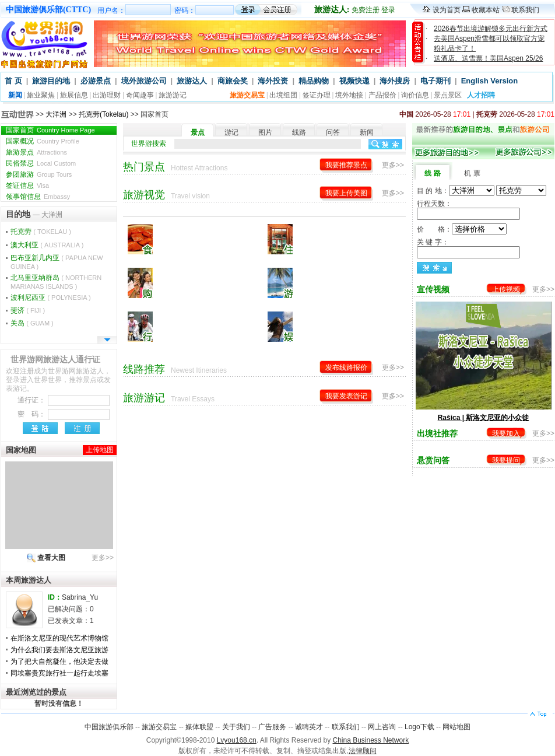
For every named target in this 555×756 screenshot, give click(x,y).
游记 (231, 132)
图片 (265, 132)
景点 (198, 132)
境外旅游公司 (144, 81)
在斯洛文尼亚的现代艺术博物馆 (59, 638)
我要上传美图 (346, 193)
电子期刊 (435, 81)
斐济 (28, 310)
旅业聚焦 (41, 95)
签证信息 (27, 185)
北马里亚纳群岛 (56, 282)
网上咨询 (382, 727)
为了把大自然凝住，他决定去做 (59, 661)
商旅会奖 (233, 81)
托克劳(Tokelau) (103, 114)
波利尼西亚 (51, 297)
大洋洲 (56, 114)
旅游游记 (173, 95)
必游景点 (96, 81)
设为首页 (447, 10)
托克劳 (41, 232)
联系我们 (525, 10)
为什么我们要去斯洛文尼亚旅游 (59, 650)
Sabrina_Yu (80, 597)
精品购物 (314, 81)
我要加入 (506, 433)
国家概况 (43, 141)
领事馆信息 (38, 197)
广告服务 (272, 727)
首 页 (13, 81)
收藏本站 (486, 10)
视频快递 (354, 81)
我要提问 (506, 460)
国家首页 (50, 130)
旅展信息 (74, 95)
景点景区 (448, 95)
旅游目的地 (51, 81)
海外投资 (273, 81)
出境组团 (283, 95)
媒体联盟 (199, 727)
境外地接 (349, 95)
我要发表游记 (346, 396)
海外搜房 (395, 81)
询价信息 (415, 95)
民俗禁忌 (41, 163)
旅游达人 (192, 81)
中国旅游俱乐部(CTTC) (48, 10)
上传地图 (100, 450)
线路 (299, 132)
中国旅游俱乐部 (109, 727)
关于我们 (236, 727)
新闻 (367, 132)
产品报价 (382, 95)
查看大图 (51, 558)
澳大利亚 (47, 245)
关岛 (32, 323)
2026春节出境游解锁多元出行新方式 (491, 29)
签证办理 (317, 95)
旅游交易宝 (159, 727)
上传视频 (506, 289)
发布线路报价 (346, 367)
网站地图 (456, 727)
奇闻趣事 (140, 95)
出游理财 (107, 95)
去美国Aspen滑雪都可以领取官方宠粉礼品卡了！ (489, 43)
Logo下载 (419, 727)
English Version (490, 81)
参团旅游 (39, 174)
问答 (333, 132)
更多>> (103, 558)
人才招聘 (481, 95)
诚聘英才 (309, 727)
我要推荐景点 (346, 165)
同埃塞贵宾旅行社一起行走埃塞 (59, 673)
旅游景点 (36, 152)
